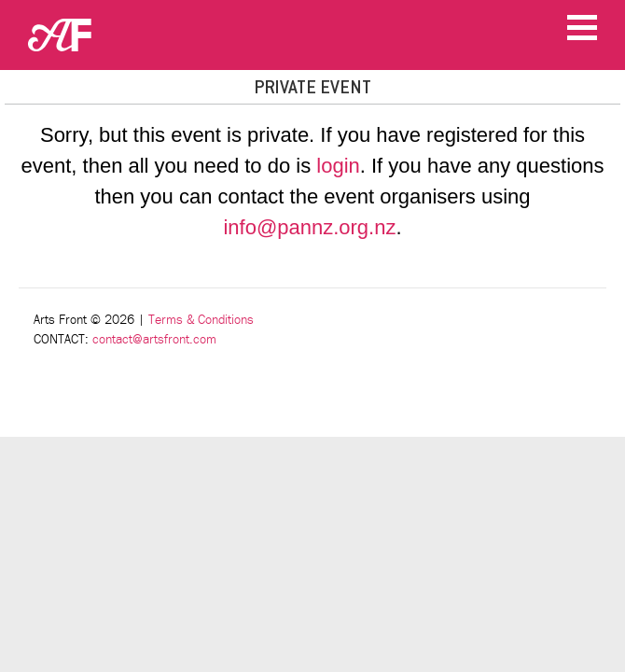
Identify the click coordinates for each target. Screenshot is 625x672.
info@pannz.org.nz (309, 227)
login (338, 166)
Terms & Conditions (201, 320)
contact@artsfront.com (154, 339)
